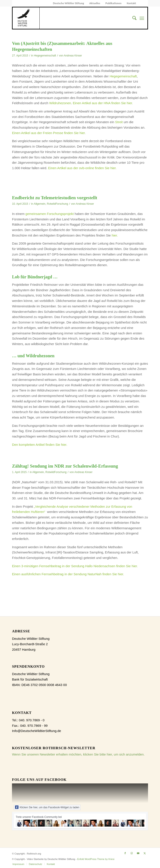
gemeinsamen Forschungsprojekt (50, 214)
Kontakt (131, 3)
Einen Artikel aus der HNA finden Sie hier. (103, 103)
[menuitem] (69, 3)
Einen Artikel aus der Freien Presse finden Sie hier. (49, 133)
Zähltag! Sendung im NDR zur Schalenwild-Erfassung (65, 466)
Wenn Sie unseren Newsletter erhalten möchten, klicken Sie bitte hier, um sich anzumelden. (78, 754)
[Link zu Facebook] (125, 853)
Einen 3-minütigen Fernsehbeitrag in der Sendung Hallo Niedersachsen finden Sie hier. (75, 566)
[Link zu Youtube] (138, 853)
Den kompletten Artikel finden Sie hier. (40, 445)
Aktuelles (95, 3)
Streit (119, 122)
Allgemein (40, 204)
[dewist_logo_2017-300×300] (26, 18)
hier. (115, 235)
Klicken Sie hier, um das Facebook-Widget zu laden (47, 807)
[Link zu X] (145, 853)
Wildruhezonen (60, 103)
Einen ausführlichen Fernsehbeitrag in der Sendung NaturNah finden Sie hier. (68, 574)
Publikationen (113, 3)
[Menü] (142, 18)
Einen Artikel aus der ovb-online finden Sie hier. (82, 168)
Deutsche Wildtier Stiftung (68, 3)
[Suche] (132, 18)
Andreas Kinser (73, 56)
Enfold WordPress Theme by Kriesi (96, 859)
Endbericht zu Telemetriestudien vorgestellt (55, 198)
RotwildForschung (57, 204)
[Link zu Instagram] (132, 853)
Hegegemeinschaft (45, 56)
